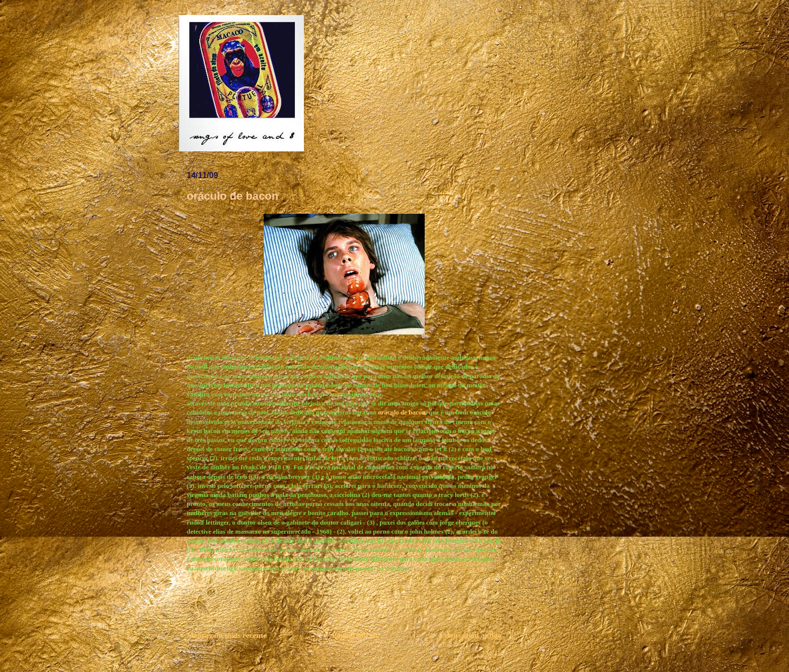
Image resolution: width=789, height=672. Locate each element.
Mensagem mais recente (227, 635)
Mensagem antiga (472, 635)
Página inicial (355, 635)
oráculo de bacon (402, 412)
